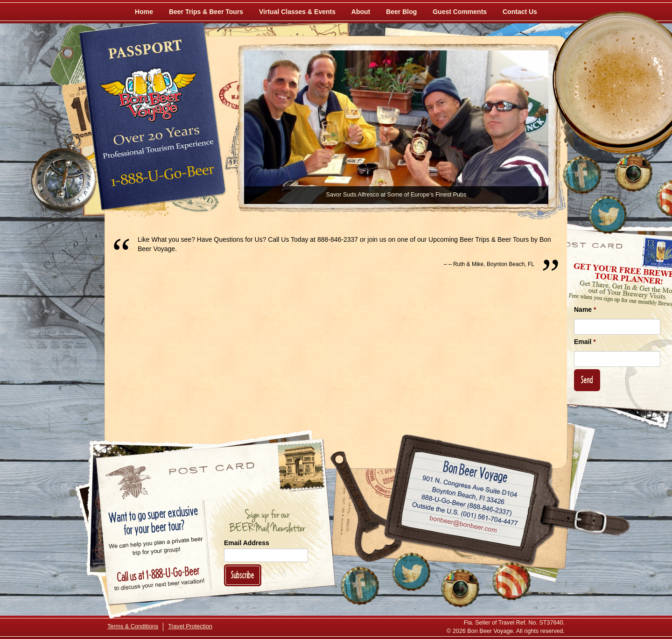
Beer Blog (401, 12)
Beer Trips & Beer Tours (206, 12)
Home (144, 12)
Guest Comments (460, 12)
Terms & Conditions (133, 626)
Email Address (247, 543)
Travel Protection (190, 626)
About (361, 12)
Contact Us (520, 12)
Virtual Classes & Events (297, 12)
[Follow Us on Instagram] (633, 173)
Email (585, 342)
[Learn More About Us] (511, 581)
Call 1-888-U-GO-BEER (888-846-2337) (467, 503)
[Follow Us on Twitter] (608, 215)
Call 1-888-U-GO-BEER (161, 178)
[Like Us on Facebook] (582, 175)
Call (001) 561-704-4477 (465, 514)
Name (585, 309)
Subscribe (243, 575)
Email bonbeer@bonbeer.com (463, 525)
